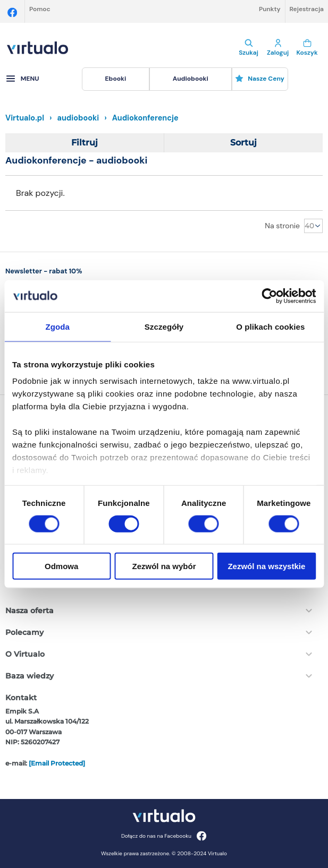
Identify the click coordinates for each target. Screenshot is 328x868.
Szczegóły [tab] (164, 326)
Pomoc (40, 9)
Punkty (270, 9)
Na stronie (282, 226)
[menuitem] (116, 79)
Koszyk (307, 48)
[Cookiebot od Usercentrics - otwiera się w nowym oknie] (269, 296)
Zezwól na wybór (164, 566)
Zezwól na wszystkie (266, 566)
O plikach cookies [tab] (270, 326)
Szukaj (249, 48)
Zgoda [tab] (57, 326)
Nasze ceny (260, 79)
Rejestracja (307, 9)
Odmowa (61, 566)
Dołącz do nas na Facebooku (164, 836)
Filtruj (85, 143)
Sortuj (243, 143)
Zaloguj (278, 48)
